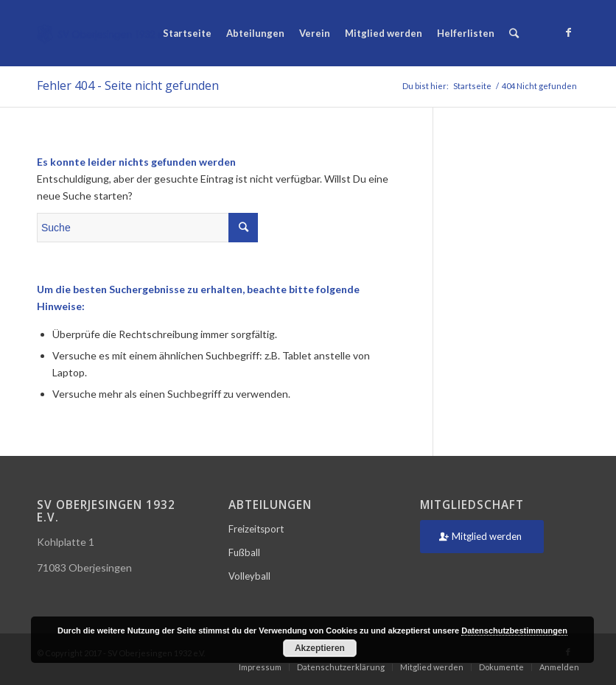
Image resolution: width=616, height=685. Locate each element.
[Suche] (514, 33)
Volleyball (249, 576)
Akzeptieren (320, 648)
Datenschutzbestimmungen (514, 630)
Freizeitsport (256, 529)
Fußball (244, 552)
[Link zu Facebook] (568, 32)
